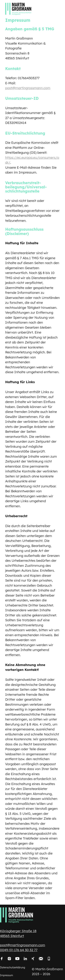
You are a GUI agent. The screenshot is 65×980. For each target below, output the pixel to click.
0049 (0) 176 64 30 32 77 (19, 950)
